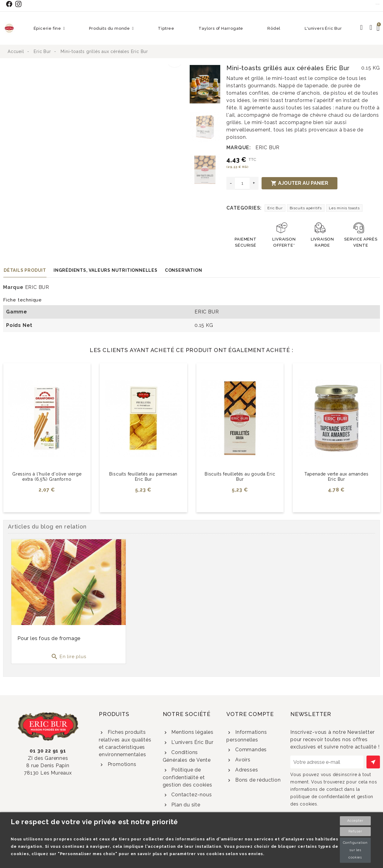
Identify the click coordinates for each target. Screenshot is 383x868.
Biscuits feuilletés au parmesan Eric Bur (143, 477)
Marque (13, 287)
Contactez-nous (191, 795)
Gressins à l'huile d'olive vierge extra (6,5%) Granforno (47, 477)
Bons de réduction (257, 780)
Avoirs (242, 760)
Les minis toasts (344, 208)
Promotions (121, 764)
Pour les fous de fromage (49, 638)
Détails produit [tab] (25, 270)
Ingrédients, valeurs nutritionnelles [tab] (106, 270)
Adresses (246, 770)
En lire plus (68, 657)
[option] (95, 68)
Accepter (355, 821)
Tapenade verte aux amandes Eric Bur (337, 477)
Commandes (250, 750)
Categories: (244, 208)
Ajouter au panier (299, 183)
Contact (378, 4)
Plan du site (185, 805)
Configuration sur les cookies (355, 850)
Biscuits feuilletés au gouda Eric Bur (240, 477)
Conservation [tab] (184, 270)
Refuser (355, 831)
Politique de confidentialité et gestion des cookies (188, 777)
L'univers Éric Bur (191, 742)
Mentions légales (192, 732)
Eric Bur (275, 208)
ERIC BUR (268, 148)
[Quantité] (242, 183)
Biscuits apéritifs (306, 208)
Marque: (239, 148)
